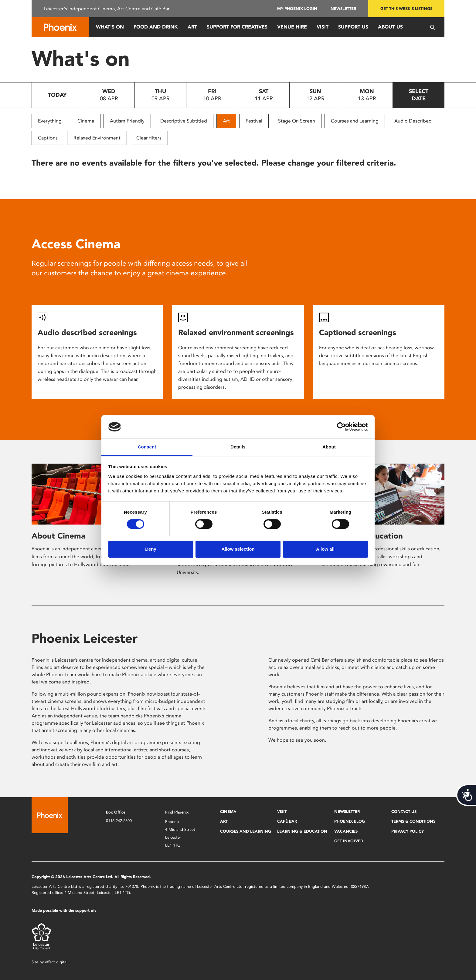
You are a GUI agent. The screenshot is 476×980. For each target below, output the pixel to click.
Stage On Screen (297, 121)
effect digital (56, 962)
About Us (390, 27)
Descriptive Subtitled (184, 121)
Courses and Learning (355, 121)
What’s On (110, 27)
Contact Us (404, 812)
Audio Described (413, 121)
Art (192, 27)
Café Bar (287, 821)
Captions (48, 138)
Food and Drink (156, 27)
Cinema (86, 121)
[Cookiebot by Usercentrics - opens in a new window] (341, 427)
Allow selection (238, 549)
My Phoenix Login (297, 9)
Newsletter (343, 9)
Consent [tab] (147, 447)
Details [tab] (238, 447)
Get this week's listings (406, 9)
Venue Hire (292, 27)
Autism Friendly (127, 121)
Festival (254, 121)
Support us (353, 27)
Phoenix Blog (350, 821)
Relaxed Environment (97, 138)
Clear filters (149, 138)
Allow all (325, 549)
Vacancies (346, 831)
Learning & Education (302, 831)
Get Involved (349, 841)
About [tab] (329, 447)
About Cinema (58, 536)
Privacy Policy (408, 831)
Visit (323, 27)
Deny (151, 549)
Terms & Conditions (413, 821)
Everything (50, 121)
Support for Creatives (237, 27)
